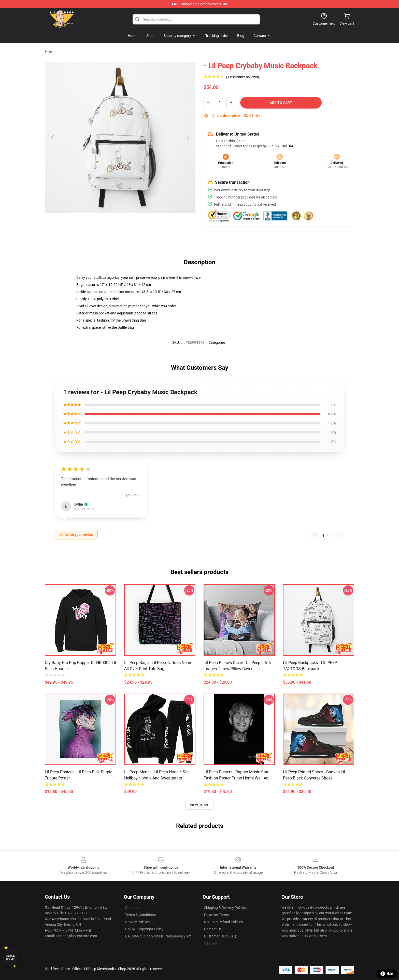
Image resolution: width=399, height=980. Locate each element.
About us (132, 908)
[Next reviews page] (339, 536)
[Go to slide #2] (133, 225)
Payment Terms (216, 915)
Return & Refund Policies (223, 922)
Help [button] (387, 974)
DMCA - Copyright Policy (144, 929)
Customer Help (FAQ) (221, 936)
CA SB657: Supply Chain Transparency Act (158, 936)
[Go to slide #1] (107, 225)
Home (50, 52)
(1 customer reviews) (243, 77)
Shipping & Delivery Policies (225, 908)
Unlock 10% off (10, 957)
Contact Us (213, 929)
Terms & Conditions (140, 915)
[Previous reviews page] (315, 536)
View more (200, 805)
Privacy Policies (137, 922)
